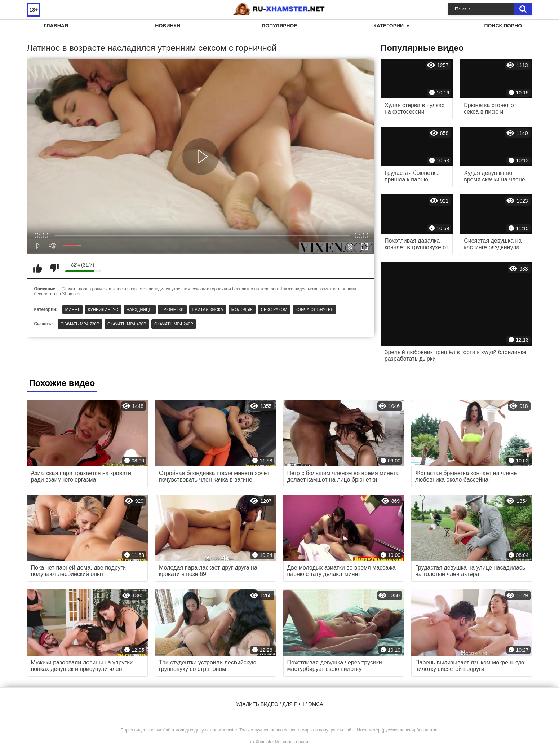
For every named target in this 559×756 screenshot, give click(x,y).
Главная (56, 26)
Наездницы (140, 309)
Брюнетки (172, 309)
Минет (73, 309)
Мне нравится (38, 268)
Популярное (279, 26)
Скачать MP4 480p (127, 324)
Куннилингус (103, 309)
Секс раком (274, 309)
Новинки (168, 26)
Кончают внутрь (314, 309)
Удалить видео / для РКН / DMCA (279, 704)
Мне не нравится (54, 268)
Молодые (242, 309)
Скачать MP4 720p (80, 324)
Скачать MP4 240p (174, 324)
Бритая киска (208, 309)
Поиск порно (503, 26)
